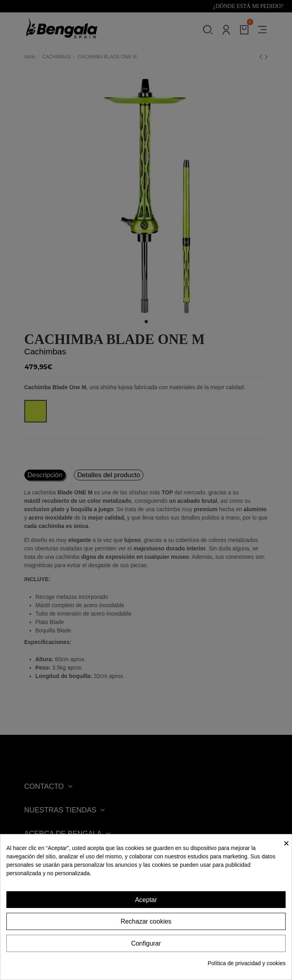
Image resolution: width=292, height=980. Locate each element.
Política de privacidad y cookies (247, 963)
